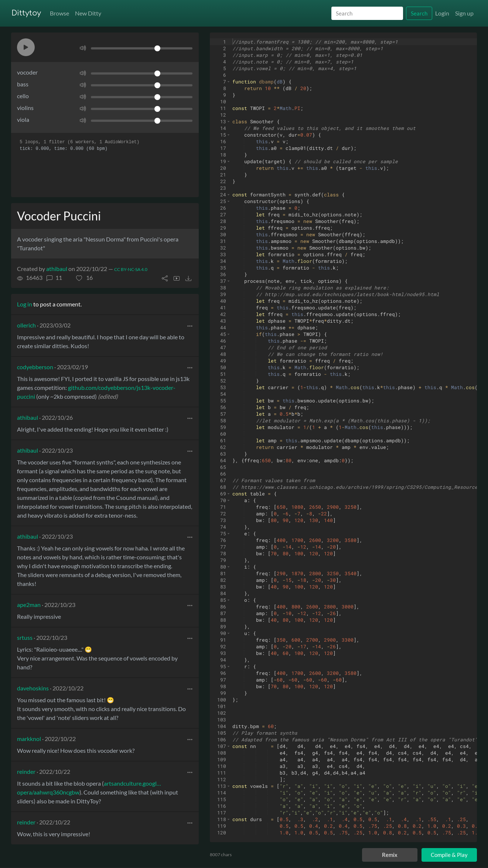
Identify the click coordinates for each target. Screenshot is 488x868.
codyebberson (35, 367)
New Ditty (88, 13)
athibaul (57, 269)
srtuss (25, 637)
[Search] (367, 13)
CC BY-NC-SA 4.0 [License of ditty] (131, 269)
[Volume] (142, 48)
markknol (29, 739)
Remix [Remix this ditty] (390, 855)
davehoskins (33, 688)
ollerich (26, 325)
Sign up (464, 13)
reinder (26, 771)
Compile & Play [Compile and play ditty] (449, 855)
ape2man (29, 605)
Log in (25, 304)
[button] (26, 47)
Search (419, 13)
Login (442, 13)
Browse (59, 13)
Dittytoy (26, 13)
